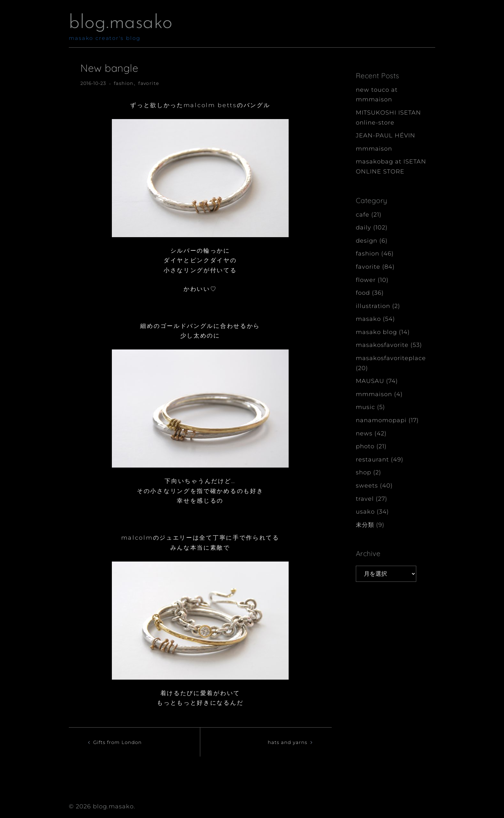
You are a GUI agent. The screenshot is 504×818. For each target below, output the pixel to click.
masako (368, 319)
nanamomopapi (381, 420)
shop (364, 472)
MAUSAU (370, 381)
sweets (367, 486)
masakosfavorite (382, 345)
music (365, 407)
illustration (373, 306)
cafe (363, 215)
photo (365, 446)
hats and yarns (284, 742)
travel (365, 499)
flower (366, 280)
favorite (148, 83)
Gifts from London (122, 742)
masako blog (376, 332)
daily (364, 228)
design (367, 241)
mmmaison (374, 149)
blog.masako (121, 23)
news (364, 433)
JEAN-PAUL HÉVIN (386, 135)
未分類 (365, 525)
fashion (124, 83)
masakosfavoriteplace (391, 358)
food (363, 293)
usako (365, 512)
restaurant (372, 460)
